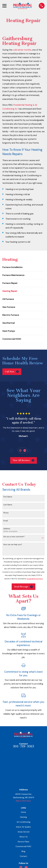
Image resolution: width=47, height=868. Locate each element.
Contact (23, 856)
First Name (8, 497)
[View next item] (25, 451)
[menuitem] (23, 267)
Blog (23, 851)
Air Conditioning (23, 822)
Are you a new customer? (14, 537)
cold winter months (22, 50)
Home (23, 812)
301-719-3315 (23, 746)
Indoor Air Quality (23, 827)
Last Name (8, 505)
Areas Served (23, 832)
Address (7, 529)
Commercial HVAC (23, 846)
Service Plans (23, 842)
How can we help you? (13, 545)
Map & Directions (23, 801)
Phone (6, 513)
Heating (23, 817)
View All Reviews (24, 460)
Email (6, 521)
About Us (23, 837)
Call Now (12, 372)
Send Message (24, 587)
